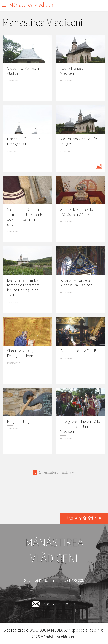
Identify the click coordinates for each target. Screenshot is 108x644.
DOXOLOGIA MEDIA (46, 630)
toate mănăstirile (84, 518)
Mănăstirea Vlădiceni (32, 5)
